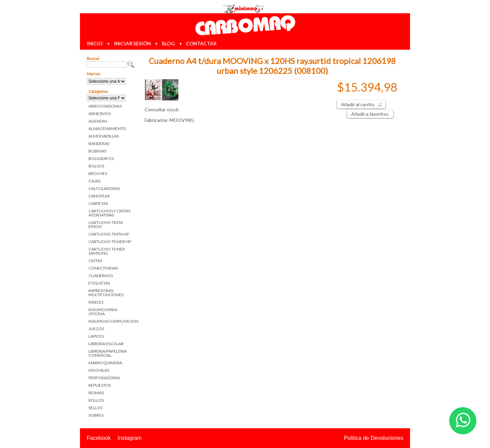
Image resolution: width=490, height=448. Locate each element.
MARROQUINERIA (105, 363)
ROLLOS (96, 400)
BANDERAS (99, 143)
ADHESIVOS (100, 114)
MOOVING (182, 120)
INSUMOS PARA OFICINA (103, 312)
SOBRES (96, 415)
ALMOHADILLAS (104, 136)
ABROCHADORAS (105, 106)
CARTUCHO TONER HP (110, 242)
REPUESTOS (100, 385)
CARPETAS (98, 203)
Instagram (129, 438)
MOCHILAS (99, 370)
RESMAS (96, 393)
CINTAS (95, 261)
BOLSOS (96, 166)
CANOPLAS (99, 196)
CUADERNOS (101, 276)
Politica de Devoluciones (374, 438)
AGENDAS (98, 121)
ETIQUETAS (99, 283)
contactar (201, 43)
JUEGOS (96, 329)
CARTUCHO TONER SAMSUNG (107, 251)
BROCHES (98, 173)
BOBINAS (97, 151)
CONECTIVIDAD (103, 268)
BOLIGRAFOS (101, 158)
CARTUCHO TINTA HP (109, 234)
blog (168, 43)
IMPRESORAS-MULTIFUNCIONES (106, 293)
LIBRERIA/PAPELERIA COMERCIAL (108, 353)
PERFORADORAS (104, 378)
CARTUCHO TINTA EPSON (106, 225)
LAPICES (96, 336)
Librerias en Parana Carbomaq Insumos (245, 25)
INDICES (96, 302)
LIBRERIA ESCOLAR (106, 344)
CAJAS (94, 181)
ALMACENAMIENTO (107, 129)
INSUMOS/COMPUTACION (111, 321)
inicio (95, 43)
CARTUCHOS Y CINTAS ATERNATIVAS (109, 213)
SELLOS (95, 408)
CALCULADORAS (104, 188)
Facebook (99, 438)
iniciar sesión (132, 43)
